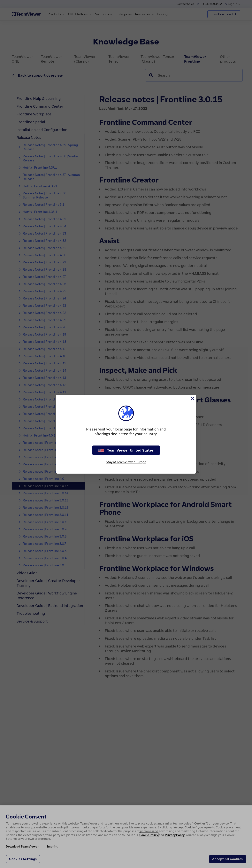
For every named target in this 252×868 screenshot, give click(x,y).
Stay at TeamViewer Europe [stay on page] (126, 462)
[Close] (192, 399)
